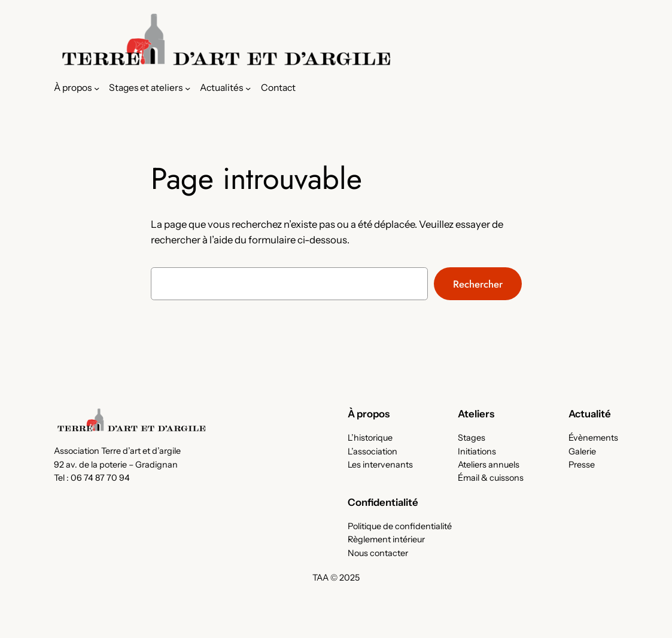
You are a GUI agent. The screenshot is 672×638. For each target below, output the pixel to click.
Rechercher (478, 284)
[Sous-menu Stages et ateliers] (150, 88)
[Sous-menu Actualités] (225, 88)
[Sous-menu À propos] (77, 88)
